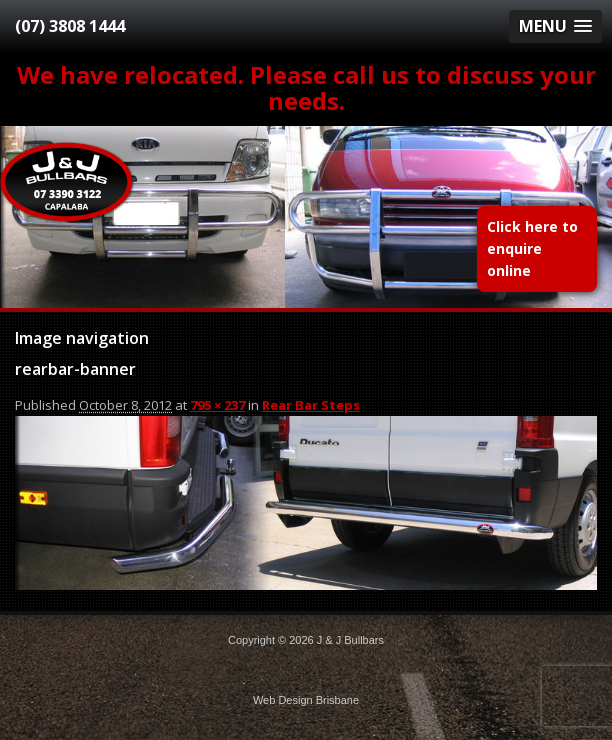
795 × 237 (217, 405)
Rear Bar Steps (311, 405)
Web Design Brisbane (306, 700)
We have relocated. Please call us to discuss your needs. (306, 87)
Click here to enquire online (532, 248)
